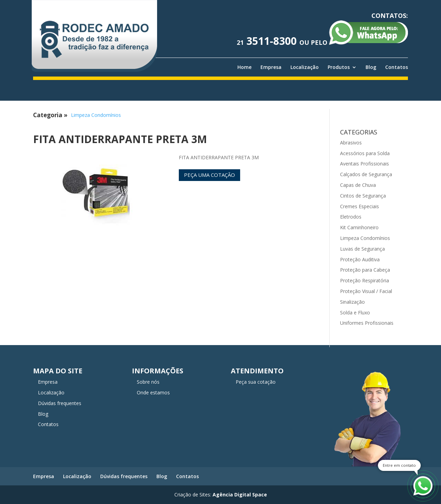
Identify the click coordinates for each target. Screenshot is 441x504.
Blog (371, 67)
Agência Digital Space (240, 495)
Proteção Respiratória (365, 280)
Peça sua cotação (256, 382)
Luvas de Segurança (362, 249)
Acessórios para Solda (365, 153)
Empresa (271, 67)
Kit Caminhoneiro (359, 227)
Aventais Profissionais (365, 164)
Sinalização (352, 302)
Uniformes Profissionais (367, 323)
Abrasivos (351, 143)
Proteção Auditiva (360, 259)
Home (244, 67)
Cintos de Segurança (363, 196)
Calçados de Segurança (366, 174)
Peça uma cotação (209, 175)
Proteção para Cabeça (365, 270)
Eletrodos (351, 217)
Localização (305, 67)
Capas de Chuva (358, 185)
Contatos (397, 67)
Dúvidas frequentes (60, 403)
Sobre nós (148, 382)
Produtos (339, 67)
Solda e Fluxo (355, 313)
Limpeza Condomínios (96, 115)
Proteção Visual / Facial (366, 291)
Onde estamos (153, 392)
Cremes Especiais (360, 206)
